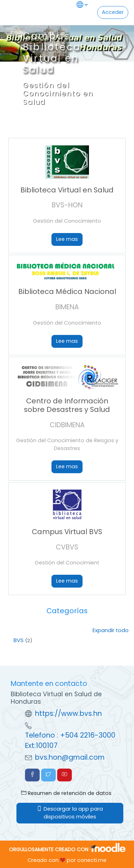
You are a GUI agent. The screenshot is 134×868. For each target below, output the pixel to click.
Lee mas (67, 239)
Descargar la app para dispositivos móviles (70, 813)
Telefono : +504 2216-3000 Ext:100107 (70, 740)
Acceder (113, 12)
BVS (19, 640)
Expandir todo (111, 630)
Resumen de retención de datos (66, 793)
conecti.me (92, 860)
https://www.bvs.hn (68, 714)
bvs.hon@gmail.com (70, 757)
